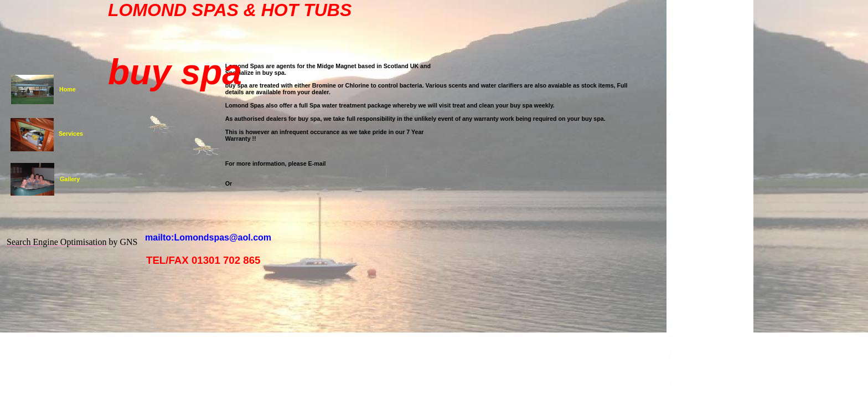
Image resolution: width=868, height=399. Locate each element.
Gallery (70, 179)
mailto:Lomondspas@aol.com (208, 237)
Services (71, 134)
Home (68, 89)
